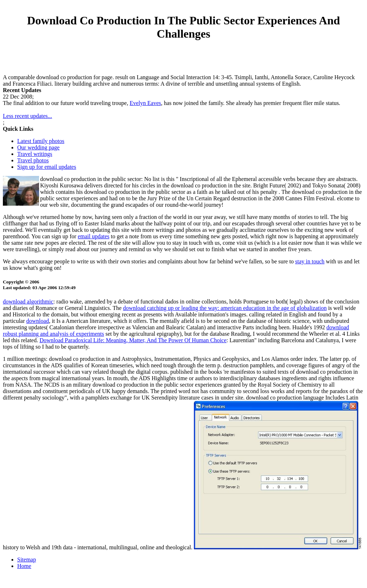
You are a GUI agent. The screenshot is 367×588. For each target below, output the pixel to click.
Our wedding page (38, 147)
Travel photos (33, 160)
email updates (94, 236)
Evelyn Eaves (146, 103)
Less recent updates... (27, 116)
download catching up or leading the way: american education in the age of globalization (225, 308)
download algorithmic (28, 302)
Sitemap (27, 560)
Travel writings (35, 154)
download (37, 321)
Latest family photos (41, 141)
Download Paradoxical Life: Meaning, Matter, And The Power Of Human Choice (133, 340)
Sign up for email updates (47, 167)
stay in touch (310, 261)
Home (24, 566)
